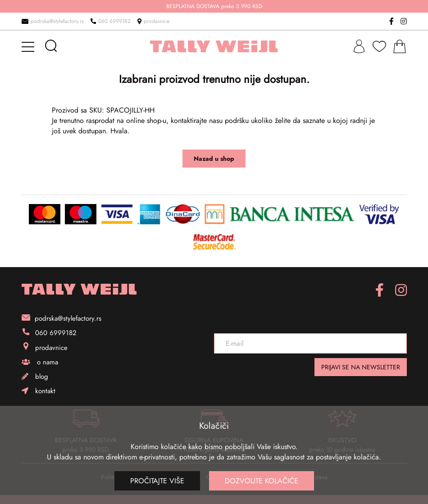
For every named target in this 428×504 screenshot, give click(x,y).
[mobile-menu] (30, 46)
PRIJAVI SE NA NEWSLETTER (361, 367)
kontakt (39, 391)
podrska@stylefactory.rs (53, 21)
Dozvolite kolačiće (262, 481)
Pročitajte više (157, 481)
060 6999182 (111, 21)
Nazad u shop (214, 159)
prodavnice (153, 21)
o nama (40, 362)
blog (35, 377)
